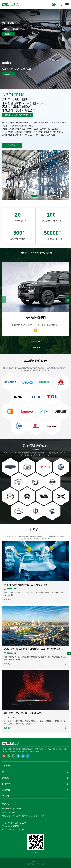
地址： (5, 816)
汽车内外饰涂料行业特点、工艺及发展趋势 (26, 585)
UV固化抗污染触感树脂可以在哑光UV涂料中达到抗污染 (32, 649)
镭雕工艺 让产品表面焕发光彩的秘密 (22, 713)
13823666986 (13, 812)
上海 (43, 864)
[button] (34, 196)
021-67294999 (13, 826)
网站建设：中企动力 (34, 864)
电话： (5, 812)
